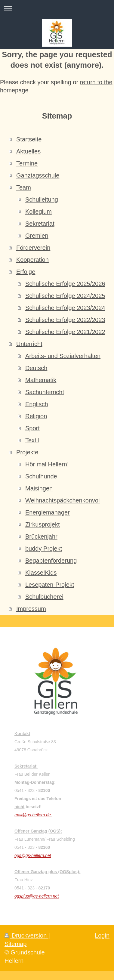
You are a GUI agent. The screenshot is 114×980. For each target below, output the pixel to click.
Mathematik (41, 380)
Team (24, 187)
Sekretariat (40, 224)
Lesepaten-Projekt (50, 585)
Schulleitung (42, 199)
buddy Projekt (44, 549)
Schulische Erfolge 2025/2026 (65, 284)
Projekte (27, 452)
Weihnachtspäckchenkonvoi (63, 500)
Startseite (29, 139)
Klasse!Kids (41, 573)
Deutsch (36, 368)
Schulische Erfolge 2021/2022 (65, 332)
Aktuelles (28, 151)
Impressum (31, 609)
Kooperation (32, 260)
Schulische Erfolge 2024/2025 (65, 296)
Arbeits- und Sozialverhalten (63, 356)
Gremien (37, 236)
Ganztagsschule (38, 175)
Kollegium (39, 212)
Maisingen (39, 488)
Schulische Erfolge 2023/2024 (65, 308)
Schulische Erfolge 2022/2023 (65, 320)
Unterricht (29, 344)
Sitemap (15, 944)
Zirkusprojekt (42, 524)
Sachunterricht (45, 392)
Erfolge (26, 272)
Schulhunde (41, 476)
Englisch (37, 404)
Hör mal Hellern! (47, 464)
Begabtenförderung (51, 561)
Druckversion (26, 935)
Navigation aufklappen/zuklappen (57, 8)
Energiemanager (48, 512)
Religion (36, 416)
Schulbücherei (44, 597)
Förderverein (33, 248)
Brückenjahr (41, 536)
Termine (27, 163)
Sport (32, 428)
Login (102, 935)
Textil (32, 440)
